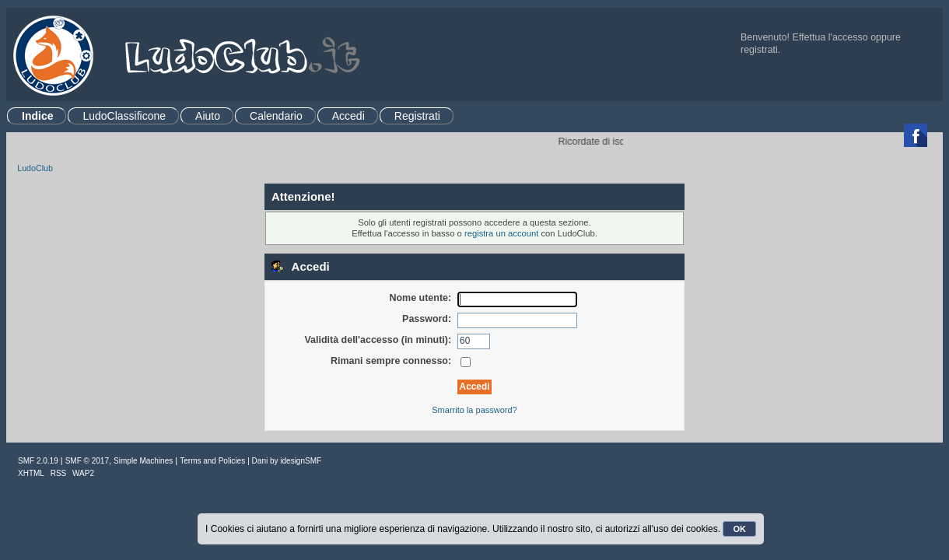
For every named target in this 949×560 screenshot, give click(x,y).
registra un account (501, 233)
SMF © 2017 (87, 461)
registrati (759, 50)
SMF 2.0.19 (38, 461)
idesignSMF (301, 461)
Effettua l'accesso (830, 37)
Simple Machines (143, 461)
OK (739, 529)
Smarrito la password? (474, 410)
